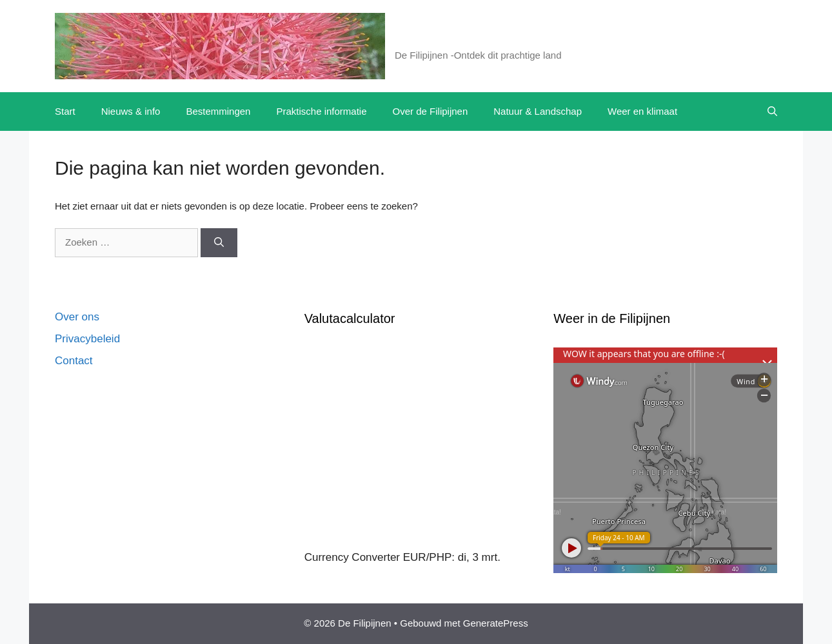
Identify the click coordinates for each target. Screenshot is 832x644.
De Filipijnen (443, 39)
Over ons (77, 317)
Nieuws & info (131, 111)
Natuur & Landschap (538, 111)
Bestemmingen (218, 111)
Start (65, 111)
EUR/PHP (428, 557)
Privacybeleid (87, 339)
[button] (772, 112)
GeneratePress (496, 623)
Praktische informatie (321, 111)
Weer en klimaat (642, 111)
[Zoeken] (219, 243)
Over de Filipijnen (431, 111)
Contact (74, 361)
